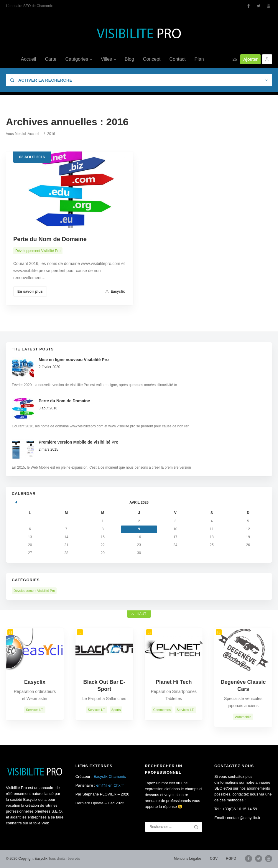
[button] (267, 59)
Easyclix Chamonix (110, 776)
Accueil (33, 134)
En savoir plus (30, 291)
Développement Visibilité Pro (38, 251)
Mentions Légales (188, 859)
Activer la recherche (41, 80)
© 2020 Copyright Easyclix (27, 859)
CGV (214, 859)
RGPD (231, 859)
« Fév (16, 501)
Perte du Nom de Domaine (50, 239)
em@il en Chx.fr (110, 785)
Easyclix (115, 291)
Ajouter (250, 59)
